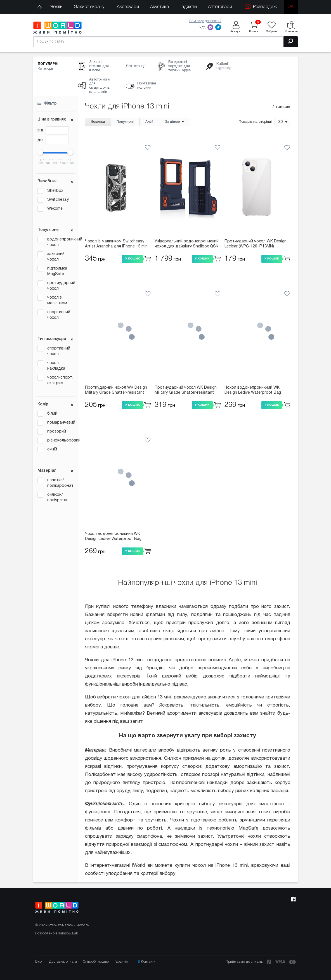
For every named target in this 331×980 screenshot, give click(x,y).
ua (291, 7)
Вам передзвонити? (205, 21)
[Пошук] (291, 42)
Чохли (56, 7)
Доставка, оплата (63, 962)
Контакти (146, 962)
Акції (149, 122)
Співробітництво (96, 962)
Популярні (125, 122)
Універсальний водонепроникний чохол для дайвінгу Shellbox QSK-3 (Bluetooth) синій (187, 244)
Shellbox (55, 191)
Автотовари (220, 7)
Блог (39, 962)
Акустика (159, 7)
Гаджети (188, 7)
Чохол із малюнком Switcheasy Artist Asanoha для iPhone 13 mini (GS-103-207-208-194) (117, 244)
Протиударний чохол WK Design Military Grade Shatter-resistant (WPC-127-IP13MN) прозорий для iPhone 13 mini (117, 391)
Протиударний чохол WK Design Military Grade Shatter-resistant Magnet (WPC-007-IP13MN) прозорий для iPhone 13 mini (186, 391)
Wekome (55, 209)
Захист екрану (89, 7)
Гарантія (121, 962)
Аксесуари (128, 7)
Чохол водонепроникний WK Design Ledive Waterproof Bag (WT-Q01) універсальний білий (114, 537)
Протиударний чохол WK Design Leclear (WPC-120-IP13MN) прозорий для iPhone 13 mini (256, 244)
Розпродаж (261, 7)
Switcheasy (58, 200)
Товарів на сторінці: (256, 122)
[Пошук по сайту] (165, 42)
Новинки (98, 122)
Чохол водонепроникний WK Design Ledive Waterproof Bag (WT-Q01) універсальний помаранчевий (253, 391)
